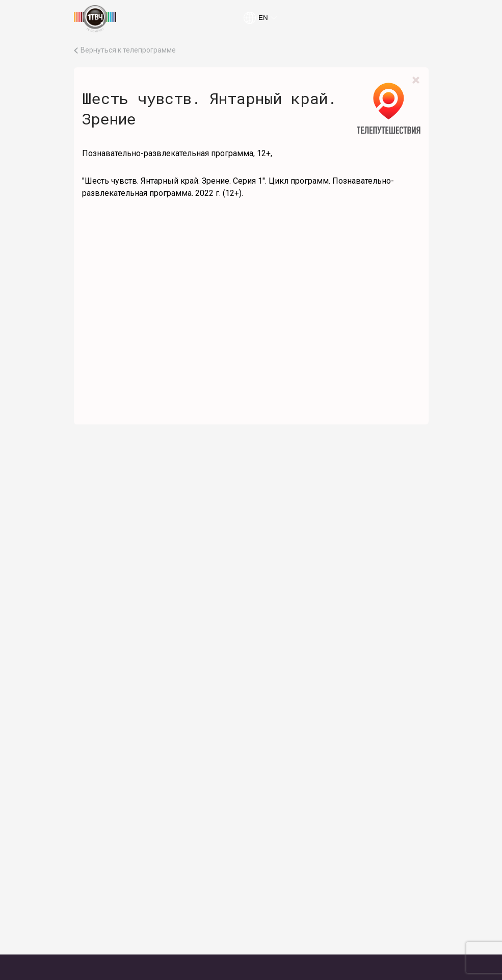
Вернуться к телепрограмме (128, 50)
